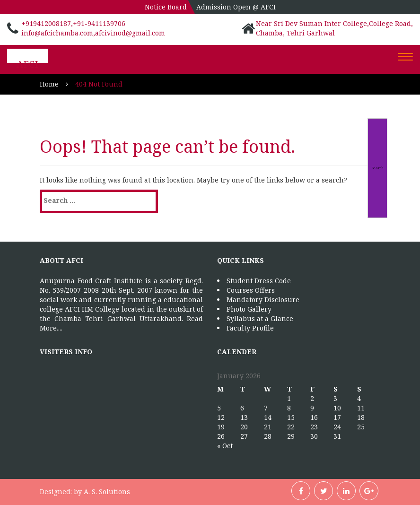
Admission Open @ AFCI (236, 7)
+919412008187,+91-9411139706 (73, 23)
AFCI (27, 64)
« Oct (225, 446)
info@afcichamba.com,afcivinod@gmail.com (93, 33)
